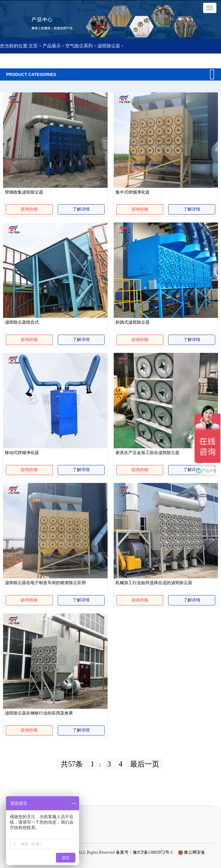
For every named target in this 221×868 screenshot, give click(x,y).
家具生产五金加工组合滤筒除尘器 (147, 453)
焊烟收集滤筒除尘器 (24, 192)
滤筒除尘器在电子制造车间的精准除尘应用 (45, 583)
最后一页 (145, 764)
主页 (34, 46)
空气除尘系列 (79, 46)
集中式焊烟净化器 (133, 192)
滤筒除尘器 (109, 46)
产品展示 (52, 46)
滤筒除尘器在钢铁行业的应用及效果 (39, 713)
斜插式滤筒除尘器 (133, 322)
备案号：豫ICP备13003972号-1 (144, 852)
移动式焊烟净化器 (22, 453)
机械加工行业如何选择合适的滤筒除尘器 (154, 583)
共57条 (72, 764)
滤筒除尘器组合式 (22, 322)
